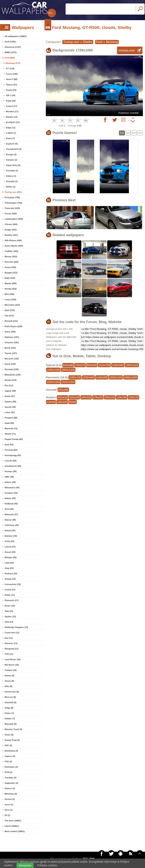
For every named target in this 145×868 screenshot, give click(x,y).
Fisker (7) (9, 713)
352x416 (63, 397)
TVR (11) (9, 654)
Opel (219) (10, 310)
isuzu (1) (9, 804)
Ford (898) (10, 58)
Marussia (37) (11, 514)
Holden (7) (10, 719)
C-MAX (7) (11, 133)
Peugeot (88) (11, 418)
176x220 (98, 397)
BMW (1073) (11, 52)
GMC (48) (9, 477)
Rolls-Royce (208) (13, 326)
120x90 (51, 402)
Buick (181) (10, 348)
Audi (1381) (10, 42)
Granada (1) (12, 181)
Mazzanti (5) (11, 724)
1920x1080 (53, 382)
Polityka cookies (47, 865)
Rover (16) (10, 606)
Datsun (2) (10, 788)
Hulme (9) (9, 676)
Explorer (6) (12, 144)
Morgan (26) (11, 557)
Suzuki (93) (10, 407)
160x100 (110, 397)
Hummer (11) (11, 643)
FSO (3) (8, 762)
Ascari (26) (10, 552)
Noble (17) (10, 595)
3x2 (128, 133)
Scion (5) (9, 735)
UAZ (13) (9, 622)
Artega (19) (10, 579)
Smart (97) (10, 396)
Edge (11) (11, 128)
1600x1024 (116, 377)
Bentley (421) (11, 235)
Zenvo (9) (9, 681)
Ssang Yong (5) (12, 740)
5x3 (134, 133)
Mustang (112, 42)
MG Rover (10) (12, 665)
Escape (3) (11, 154)
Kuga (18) (11, 101)
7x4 (140, 133)
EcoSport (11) (13, 122)
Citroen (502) (11, 224)
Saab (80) (9, 423)
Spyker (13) (10, 616)
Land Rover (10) (13, 659)
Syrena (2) (10, 799)
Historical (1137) (13, 47)
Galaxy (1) (11, 176)
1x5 (122, 133)
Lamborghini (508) (14, 219)
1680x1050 (131, 377)
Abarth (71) (10, 434)
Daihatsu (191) (12, 337)
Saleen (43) (10, 498)
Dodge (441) (11, 230)
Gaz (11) (9, 638)
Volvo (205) (10, 332)
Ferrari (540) (11, 214)
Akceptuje (25, 865)
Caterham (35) (12, 525)
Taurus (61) (12, 85)
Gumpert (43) (11, 493)
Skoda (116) (11, 380)
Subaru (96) (10, 402)
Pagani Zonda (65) (14, 439)
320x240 (74, 397)
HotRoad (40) (11, 504)
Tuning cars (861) (13, 192)
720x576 (80, 365)
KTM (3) (8, 772)
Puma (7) (10, 138)
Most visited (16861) (15, 831)
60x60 (72, 402)
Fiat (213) (9, 316)
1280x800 (88, 377)
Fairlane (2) (12, 160)
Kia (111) (9, 385)
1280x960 (118, 365)
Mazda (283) (11, 283)
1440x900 (102, 377)
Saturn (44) (10, 482)
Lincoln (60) (11, 461)
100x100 (62, 402)
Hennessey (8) (12, 692)
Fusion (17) (12, 106)
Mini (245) (9, 294)
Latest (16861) (12, 826)
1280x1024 (132, 365)
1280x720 (75, 377)
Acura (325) (10, 267)
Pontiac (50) (11, 471)
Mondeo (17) (12, 111)
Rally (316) (10, 278)
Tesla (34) (9, 541)
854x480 (63, 390)
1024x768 (104, 365)
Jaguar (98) (10, 391)
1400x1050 (53, 370)
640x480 (68, 365)
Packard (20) (11, 573)
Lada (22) (9, 563)
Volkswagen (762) (13, 203)
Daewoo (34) (11, 536)
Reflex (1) (11, 187)
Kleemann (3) (11, 767)
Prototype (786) (12, 197)
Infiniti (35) (10, 531)
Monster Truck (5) (13, 729)
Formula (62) (11, 450)
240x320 (86, 397)
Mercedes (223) (12, 305)
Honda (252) (11, 289)
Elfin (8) (8, 686)
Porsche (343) (12, 262)
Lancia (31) (10, 547)
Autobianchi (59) (13, 466)
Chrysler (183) (12, 342)
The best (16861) (13, 821)
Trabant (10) (11, 670)
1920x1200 (68, 382)
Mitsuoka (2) (11, 794)
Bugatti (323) (11, 273)
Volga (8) (9, 708)
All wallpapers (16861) (16, 36)
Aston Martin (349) (14, 246)
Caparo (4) (10, 756)
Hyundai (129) (12, 369)
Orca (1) (9, 810)
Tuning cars (71, 42)
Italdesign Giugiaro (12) (16, 627)
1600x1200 (68, 370)
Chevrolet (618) (12, 208)
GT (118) (10, 68)
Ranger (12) (12, 117)
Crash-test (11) (12, 633)
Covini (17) (10, 590)
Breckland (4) (11, 751)
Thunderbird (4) (14, 149)
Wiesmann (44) (12, 488)
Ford (99, 42)
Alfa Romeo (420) (13, 240)
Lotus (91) (10, 412)
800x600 (92, 365)
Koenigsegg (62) (13, 455)
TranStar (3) (10, 778)
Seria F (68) (12, 79)
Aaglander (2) (11, 783)
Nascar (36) (10, 520)
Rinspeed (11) (12, 649)
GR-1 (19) (11, 95)
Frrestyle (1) (12, 171)
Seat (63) (9, 445)
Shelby (88, 42)
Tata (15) (9, 611)
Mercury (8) (10, 697)
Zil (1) (7, 815)
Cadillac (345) (11, 251)
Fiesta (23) (11, 90)
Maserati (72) (11, 428)
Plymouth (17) (12, 600)
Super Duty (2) (13, 165)
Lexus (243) (10, 300)
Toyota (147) (11, 353)
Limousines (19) (13, 584)
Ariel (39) (9, 509)
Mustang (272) (13, 63)
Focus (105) (12, 74)
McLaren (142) (12, 359)
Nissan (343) (11, 257)
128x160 (122, 397)
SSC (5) (8, 745)
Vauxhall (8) (10, 702)
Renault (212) (11, 321)
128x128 (133, 397)
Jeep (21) (9, 568)
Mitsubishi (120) (13, 375)
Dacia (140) (10, 364)
